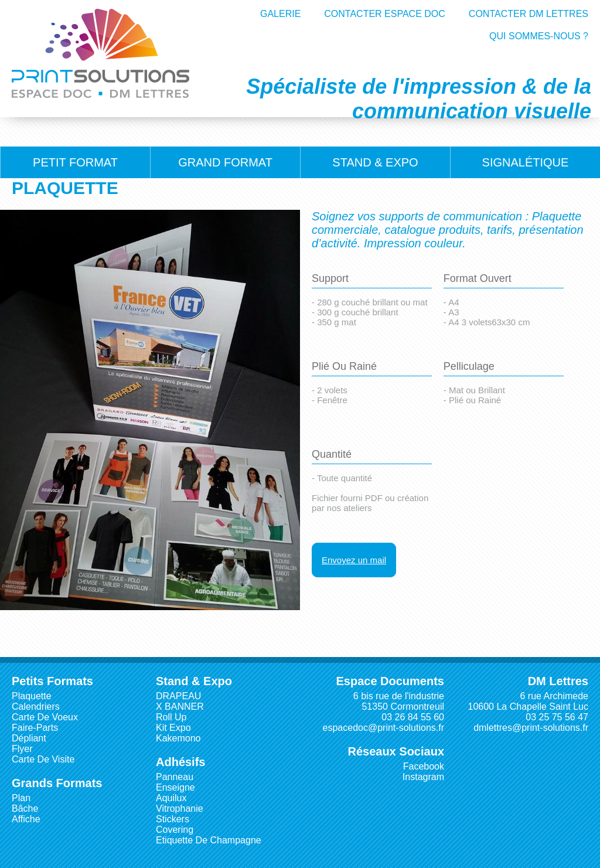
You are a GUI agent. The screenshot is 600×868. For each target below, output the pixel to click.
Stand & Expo (375, 162)
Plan (21, 798)
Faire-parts (35, 728)
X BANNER (180, 707)
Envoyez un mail (354, 560)
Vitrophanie (180, 809)
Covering (175, 830)
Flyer (22, 749)
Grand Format (225, 162)
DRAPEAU (178, 696)
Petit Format (75, 162)
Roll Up (171, 717)
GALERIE (280, 14)
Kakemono (178, 738)
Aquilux (171, 798)
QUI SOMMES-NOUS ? (539, 36)
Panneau (175, 777)
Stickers (173, 819)
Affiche (26, 819)
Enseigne (175, 787)
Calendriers (36, 707)
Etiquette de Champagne (209, 840)
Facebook (424, 766)
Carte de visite (43, 759)
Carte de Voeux (45, 717)
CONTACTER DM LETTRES (529, 14)
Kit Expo (173, 728)
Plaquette (32, 696)
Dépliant (29, 738)
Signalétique (526, 162)
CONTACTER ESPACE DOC (385, 14)
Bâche (25, 809)
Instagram (423, 777)
